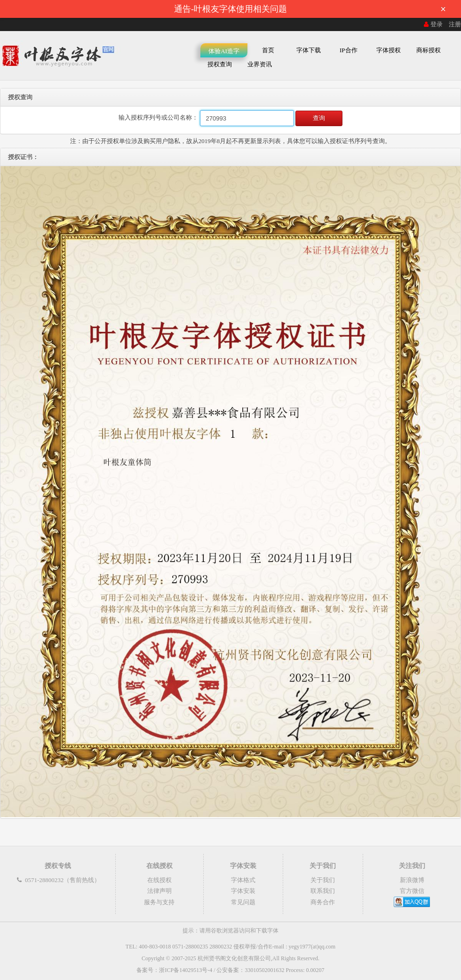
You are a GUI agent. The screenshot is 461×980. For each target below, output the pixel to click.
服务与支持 (159, 902)
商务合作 (323, 902)
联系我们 (323, 891)
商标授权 (429, 50)
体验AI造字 (224, 51)
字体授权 (389, 50)
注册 (455, 24)
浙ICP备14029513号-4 (186, 970)
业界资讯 (260, 64)
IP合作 (349, 50)
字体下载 (309, 50)
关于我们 (323, 880)
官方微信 (412, 891)
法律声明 (159, 891)
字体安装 (243, 891)
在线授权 (159, 880)
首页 (268, 50)
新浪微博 (412, 880)
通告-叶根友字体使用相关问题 (313, 9)
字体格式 (243, 880)
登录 (432, 24)
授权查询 (220, 64)
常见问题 (243, 902)
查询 (319, 118)
